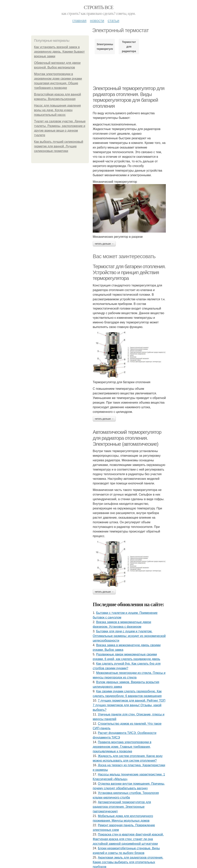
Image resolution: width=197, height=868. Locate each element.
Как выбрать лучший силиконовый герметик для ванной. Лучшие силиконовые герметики (59, 146)
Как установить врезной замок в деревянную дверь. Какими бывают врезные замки (59, 52)
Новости (97, 21)
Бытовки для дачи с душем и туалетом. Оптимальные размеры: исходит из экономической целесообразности (129, 636)
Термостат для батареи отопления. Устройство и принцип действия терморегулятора (129, 272)
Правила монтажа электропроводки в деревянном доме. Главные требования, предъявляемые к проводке (122, 747)
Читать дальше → (104, 244)
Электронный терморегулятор (105, 47)
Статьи (113, 21)
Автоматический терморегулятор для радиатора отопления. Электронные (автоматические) (127, 438)
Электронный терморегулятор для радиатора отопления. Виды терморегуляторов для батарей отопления (129, 97)
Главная (79, 21)
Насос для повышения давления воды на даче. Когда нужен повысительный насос (57, 110)
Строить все (98, 7)
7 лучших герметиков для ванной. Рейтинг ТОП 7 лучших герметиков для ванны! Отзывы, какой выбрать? (129, 705)
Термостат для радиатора (129, 47)
